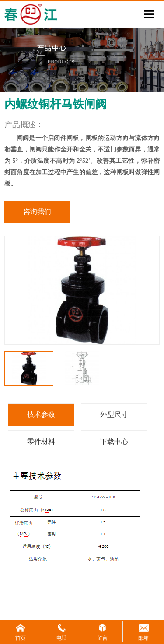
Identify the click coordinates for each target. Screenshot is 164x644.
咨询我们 (37, 212)
